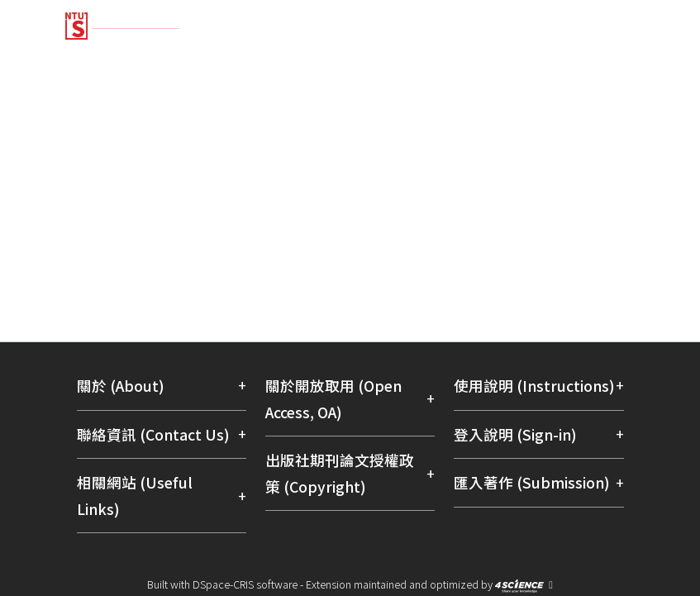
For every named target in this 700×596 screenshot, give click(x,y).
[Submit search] (515, 119)
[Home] (350, 20)
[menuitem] (550, 119)
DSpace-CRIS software (245, 584)
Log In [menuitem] (600, 119)
